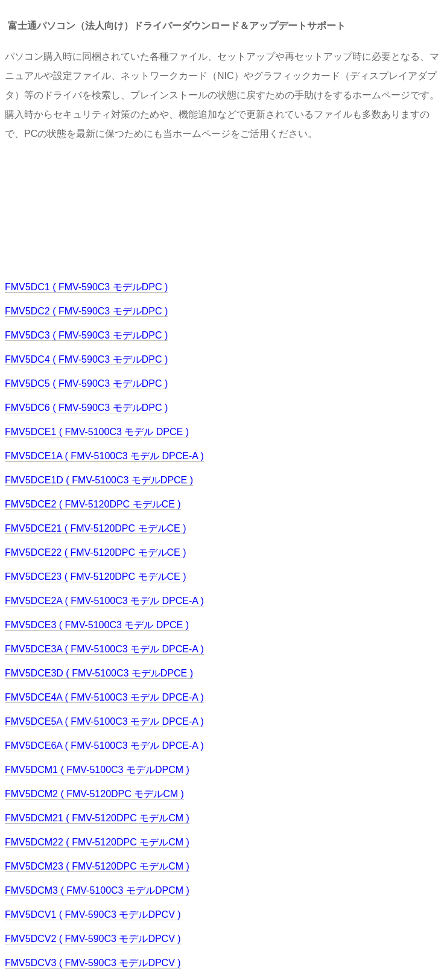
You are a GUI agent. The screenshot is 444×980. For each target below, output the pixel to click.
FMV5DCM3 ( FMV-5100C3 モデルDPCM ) (97, 890)
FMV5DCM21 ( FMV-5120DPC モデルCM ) (97, 818)
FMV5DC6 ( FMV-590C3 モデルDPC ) (86, 408)
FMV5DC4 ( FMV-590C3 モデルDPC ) (86, 359)
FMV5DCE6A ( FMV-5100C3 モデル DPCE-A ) (104, 746)
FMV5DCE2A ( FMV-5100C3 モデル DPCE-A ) (104, 601)
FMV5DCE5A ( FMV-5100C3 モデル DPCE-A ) (104, 721)
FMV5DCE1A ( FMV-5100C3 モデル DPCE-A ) (104, 456)
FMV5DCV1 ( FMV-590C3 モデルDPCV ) (93, 915)
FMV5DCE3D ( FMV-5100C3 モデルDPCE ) (99, 673)
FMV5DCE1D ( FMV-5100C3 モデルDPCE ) (99, 480)
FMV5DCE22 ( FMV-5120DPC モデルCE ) (96, 552)
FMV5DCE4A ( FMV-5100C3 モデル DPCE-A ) (104, 697)
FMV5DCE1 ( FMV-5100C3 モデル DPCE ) (97, 432)
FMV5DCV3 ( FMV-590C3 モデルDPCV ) (93, 963)
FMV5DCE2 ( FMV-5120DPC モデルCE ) (93, 504)
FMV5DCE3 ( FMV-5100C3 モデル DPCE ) (97, 625)
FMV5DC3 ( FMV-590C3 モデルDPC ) (86, 335)
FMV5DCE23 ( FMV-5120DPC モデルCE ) (96, 577)
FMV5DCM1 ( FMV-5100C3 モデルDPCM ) (97, 770)
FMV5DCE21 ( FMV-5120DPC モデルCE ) (96, 528)
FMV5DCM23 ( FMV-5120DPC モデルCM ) (97, 866)
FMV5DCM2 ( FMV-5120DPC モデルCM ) (94, 794)
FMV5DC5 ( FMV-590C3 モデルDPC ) (86, 383)
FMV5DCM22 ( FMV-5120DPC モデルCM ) (97, 842)
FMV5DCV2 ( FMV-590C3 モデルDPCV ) (93, 939)
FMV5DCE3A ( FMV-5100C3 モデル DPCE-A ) (104, 649)
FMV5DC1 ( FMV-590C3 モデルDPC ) (86, 287)
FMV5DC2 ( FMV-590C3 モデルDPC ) (86, 311)
